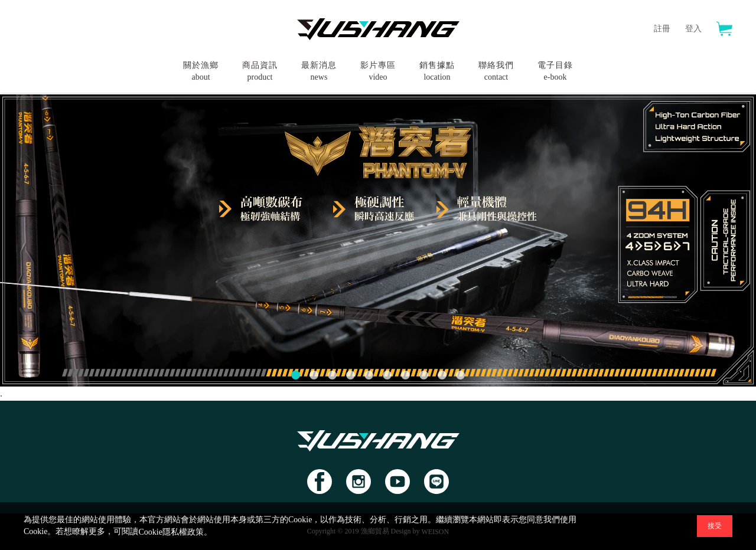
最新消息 (319, 72)
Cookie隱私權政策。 (175, 532)
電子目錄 (555, 72)
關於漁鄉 (201, 72)
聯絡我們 (496, 72)
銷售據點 (437, 72)
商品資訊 (260, 72)
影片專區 (378, 72)
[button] (296, 375)
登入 (693, 29)
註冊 (662, 29)
